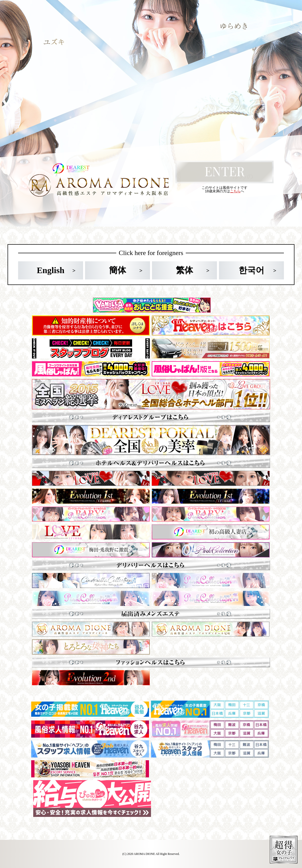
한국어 (251, 270)
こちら (235, 191)
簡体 (118, 270)
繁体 (184, 270)
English (51, 270)
